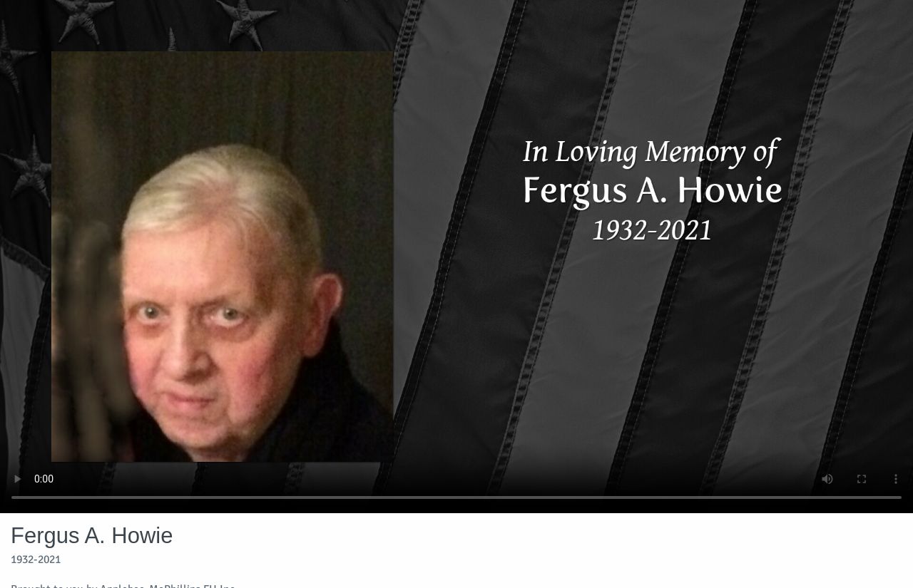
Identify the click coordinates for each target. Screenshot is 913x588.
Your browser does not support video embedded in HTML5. (456, 257)
